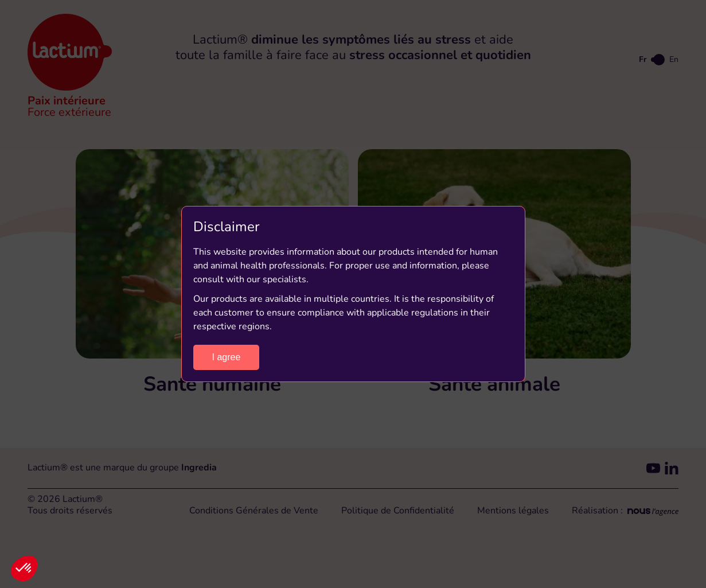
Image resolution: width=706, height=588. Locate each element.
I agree (227, 357)
